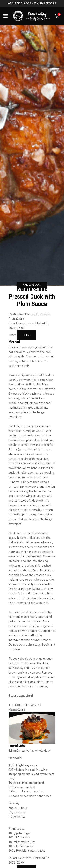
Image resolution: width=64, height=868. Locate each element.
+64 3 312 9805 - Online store (32, 3)
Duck (38, 285)
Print (27, 335)
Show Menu (5, 16)
